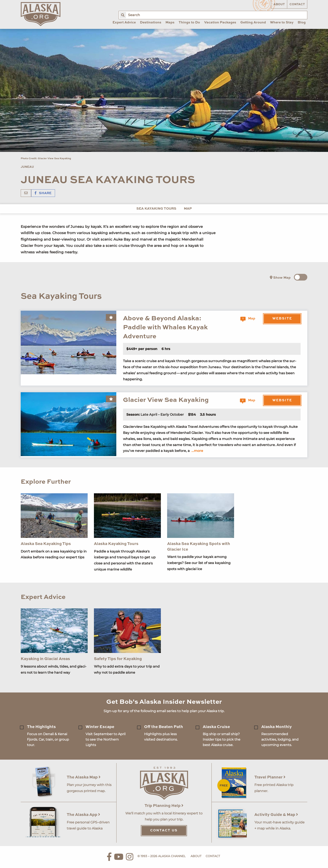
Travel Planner (270, 777)
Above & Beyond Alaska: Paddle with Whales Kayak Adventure (165, 328)
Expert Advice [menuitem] (124, 23)
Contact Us (164, 831)
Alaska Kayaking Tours (116, 544)
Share (43, 193)
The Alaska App (83, 815)
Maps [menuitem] (170, 23)
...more (197, 451)
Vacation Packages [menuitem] (220, 23)
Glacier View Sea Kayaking (166, 400)
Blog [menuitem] (302, 23)
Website (282, 319)
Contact (297, 4)
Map (188, 209)
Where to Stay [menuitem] (282, 23)
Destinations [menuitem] (151, 23)
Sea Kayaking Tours (156, 209)
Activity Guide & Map (276, 815)
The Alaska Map (84, 777)
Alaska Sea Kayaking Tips (46, 544)
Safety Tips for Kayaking (118, 659)
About (279, 4)
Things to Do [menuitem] (189, 23)
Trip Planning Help (164, 806)
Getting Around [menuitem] (253, 23)
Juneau (27, 167)
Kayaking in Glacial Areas (45, 659)
